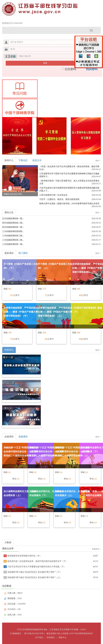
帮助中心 (63, 638)
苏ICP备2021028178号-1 (35, 634)
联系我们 (51, 638)
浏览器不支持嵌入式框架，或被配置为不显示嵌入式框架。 (51, 327)
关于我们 (39, 638)
